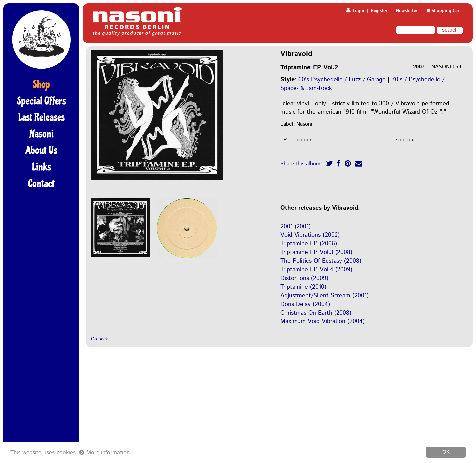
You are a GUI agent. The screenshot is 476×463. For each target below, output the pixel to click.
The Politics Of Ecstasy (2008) (321, 261)
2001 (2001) (296, 227)
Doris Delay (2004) (305, 304)
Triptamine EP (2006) (309, 244)
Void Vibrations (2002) (310, 235)
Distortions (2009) (304, 278)
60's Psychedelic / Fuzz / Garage (342, 80)
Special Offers (41, 101)
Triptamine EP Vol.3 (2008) (316, 252)
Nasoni (41, 134)
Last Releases (41, 117)
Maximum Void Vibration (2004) (322, 321)
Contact (41, 184)
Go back (99, 339)
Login (355, 11)
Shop (41, 84)
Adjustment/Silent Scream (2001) (324, 296)
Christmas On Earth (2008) (316, 313)
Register (379, 11)
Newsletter (407, 11)
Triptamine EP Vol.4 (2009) (316, 270)
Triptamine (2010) (303, 287)
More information (104, 453)
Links (41, 167)
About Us (41, 150)
